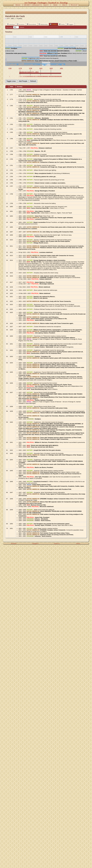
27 (35, 76)
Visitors (78, 543)
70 (61, 76)
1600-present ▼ (37, 5)
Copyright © (35, 543)
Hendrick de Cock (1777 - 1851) (29, 72)
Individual (11, 24)
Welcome (18, 5)
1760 (10, 68)
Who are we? (74, 5)
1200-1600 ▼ (27, 5)
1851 (61, 68)
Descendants (32, 24)
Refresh (22, 27)
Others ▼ (65, 5)
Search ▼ (46, 5)
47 (48, 76)
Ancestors (21, 24)
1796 (31, 68)
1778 (20, 68)
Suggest (70, 24)
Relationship (43, 24)
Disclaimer (14, 543)
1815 (41, 68)
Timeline (53, 24)
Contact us (57, 543)
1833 (51, 68)
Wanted (55, 5)
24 (33, 76)
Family (62, 24)
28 (36, 76)
